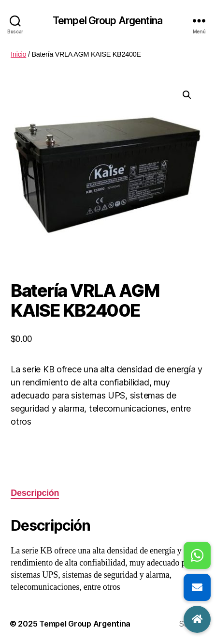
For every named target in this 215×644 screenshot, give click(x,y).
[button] (187, 95)
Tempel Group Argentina (107, 21)
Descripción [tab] (35, 493)
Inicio (18, 54)
